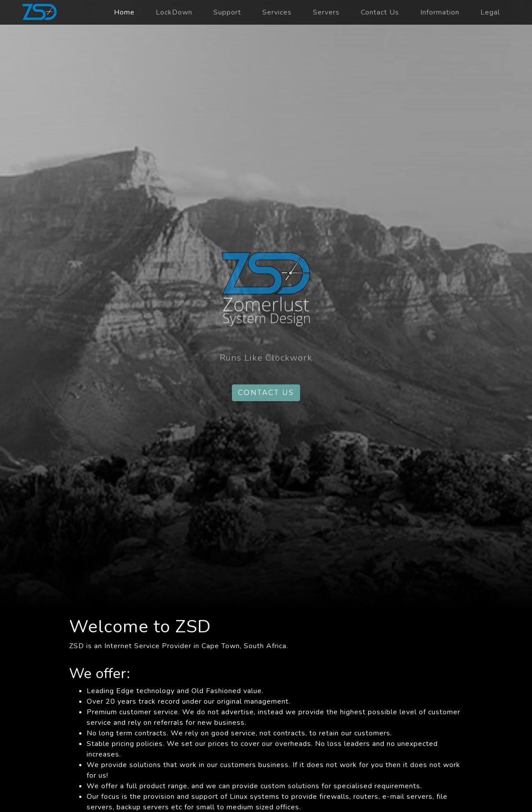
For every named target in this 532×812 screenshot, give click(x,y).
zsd (40, 12)
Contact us (266, 393)
